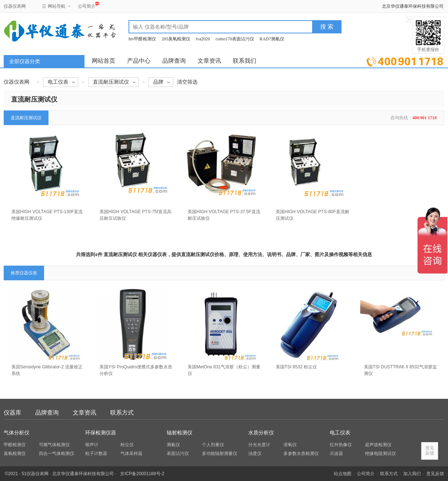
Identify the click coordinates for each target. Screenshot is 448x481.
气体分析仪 (17, 433)
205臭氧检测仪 (176, 39)
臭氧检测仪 (15, 453)
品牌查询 (174, 61)
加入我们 (412, 474)
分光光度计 (259, 445)
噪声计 (92, 445)
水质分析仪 (261, 433)
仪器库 (12, 413)
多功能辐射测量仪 (220, 453)
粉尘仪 (127, 445)
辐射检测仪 (180, 433)
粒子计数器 (96, 453)
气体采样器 (131, 453)
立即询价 (405, 60)
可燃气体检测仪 (54, 445)
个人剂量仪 (213, 445)
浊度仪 (255, 453)
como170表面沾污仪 (235, 39)
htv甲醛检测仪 (142, 39)
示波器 (336, 453)
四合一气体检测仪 (57, 453)
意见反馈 (435, 474)
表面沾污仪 (178, 453)
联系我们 (245, 61)
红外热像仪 (341, 445)
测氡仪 (173, 445)
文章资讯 (209, 61)
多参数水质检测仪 (301, 453)
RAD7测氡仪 (272, 39)
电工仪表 (340, 433)
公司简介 (87, 5)
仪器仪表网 (15, 6)
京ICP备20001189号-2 (142, 474)
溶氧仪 (290, 445)
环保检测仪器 (101, 433)
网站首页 (104, 61)
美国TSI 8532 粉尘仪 (296, 367)
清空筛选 (187, 82)
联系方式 (122, 413)
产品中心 (139, 61)
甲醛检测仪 (15, 445)
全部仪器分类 (25, 61)
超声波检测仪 (378, 445)
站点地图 (343, 474)
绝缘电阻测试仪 (380, 453)
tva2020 (203, 39)
